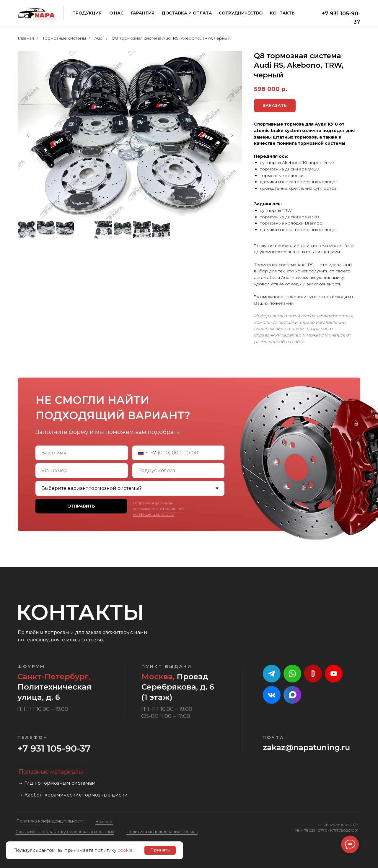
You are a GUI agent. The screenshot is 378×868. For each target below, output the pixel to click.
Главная (26, 38)
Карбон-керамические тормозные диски (76, 795)
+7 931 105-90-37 (54, 748)
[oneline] (82, 471)
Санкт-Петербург (53, 677)
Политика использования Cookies (162, 832)
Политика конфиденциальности (50, 821)
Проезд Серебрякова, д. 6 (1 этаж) (178, 687)
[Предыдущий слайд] (28, 135)
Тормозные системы (64, 38)
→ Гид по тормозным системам (57, 783)
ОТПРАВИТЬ (81, 506)
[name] (82, 453)
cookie (125, 850)
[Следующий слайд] (232, 135)
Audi (99, 38)
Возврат (104, 822)
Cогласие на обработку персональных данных (65, 832)
